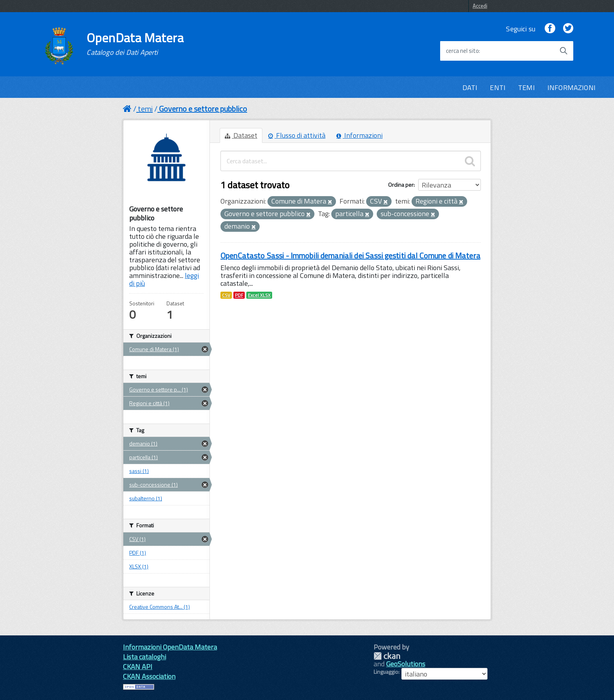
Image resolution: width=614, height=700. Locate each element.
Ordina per (401, 185)
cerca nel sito (462, 51)
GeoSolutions (406, 664)
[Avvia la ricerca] (563, 51)
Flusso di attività (297, 135)
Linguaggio (386, 672)
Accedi (480, 6)
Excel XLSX (259, 295)
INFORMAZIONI (572, 87)
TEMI (526, 87)
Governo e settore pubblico (203, 109)
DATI (470, 87)
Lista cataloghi (144, 657)
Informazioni (359, 135)
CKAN (387, 656)
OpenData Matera (135, 44)
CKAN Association (149, 676)
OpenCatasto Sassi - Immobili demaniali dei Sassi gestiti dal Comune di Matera (350, 255)
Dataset (241, 135)
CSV (226, 295)
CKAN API (138, 667)
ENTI (498, 87)
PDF (239, 295)
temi (145, 109)
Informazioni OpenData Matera (170, 647)
